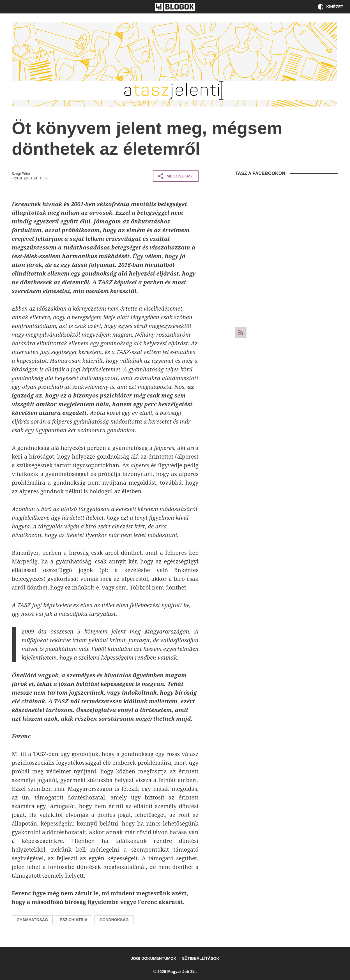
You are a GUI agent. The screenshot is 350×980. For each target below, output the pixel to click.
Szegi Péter (21, 174)
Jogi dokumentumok (154, 958)
